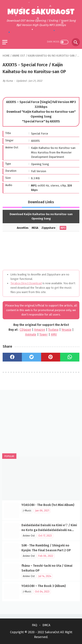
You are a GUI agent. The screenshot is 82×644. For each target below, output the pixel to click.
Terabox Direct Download (26, 283)
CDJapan (25, 330)
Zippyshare (48, 228)
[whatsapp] (70, 357)
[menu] (5, 42)
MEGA (35, 228)
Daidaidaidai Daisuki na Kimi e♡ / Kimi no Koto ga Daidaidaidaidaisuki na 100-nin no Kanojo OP (49, 530)
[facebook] (12, 357)
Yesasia (66, 330)
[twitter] (31, 357)
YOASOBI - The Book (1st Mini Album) (48, 505)
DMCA (46, 625)
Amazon (40, 330)
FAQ (35, 625)
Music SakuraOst (41, 13)
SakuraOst (52, 632)
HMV (54, 335)
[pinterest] (51, 357)
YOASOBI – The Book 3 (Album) (44, 586)
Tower (44, 335)
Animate (31, 335)
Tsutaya (53, 330)
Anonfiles (23, 228)
